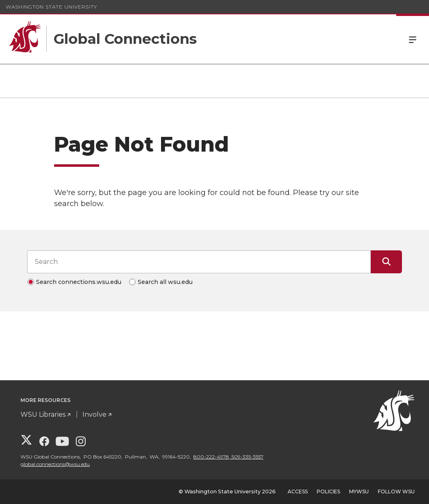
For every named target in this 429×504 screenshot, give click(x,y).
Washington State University (51, 7)
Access (298, 492)
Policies (328, 492)
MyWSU (359, 492)
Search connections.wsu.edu (79, 282)
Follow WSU (396, 492)
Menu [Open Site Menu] (413, 39)
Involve (94, 414)
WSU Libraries (43, 414)
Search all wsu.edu (165, 282)
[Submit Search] (386, 262)
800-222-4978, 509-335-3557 (228, 457)
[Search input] (199, 262)
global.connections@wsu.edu (55, 464)
